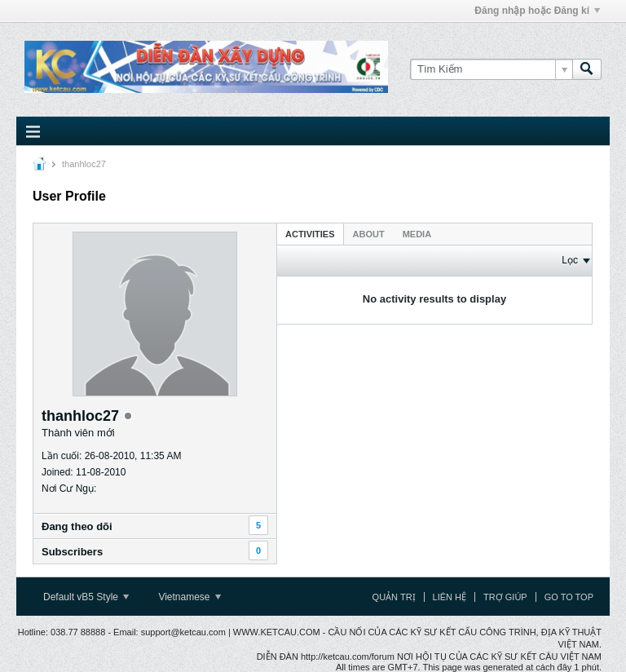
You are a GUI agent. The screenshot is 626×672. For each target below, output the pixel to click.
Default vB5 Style (86, 597)
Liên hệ (450, 597)
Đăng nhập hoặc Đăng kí (537, 11)
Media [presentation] (417, 234)
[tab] (310, 234)
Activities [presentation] (310, 234)
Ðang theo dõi (77, 526)
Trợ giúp (505, 597)
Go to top (569, 597)
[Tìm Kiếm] (491, 69)
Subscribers (72, 552)
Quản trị (394, 597)
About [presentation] (369, 234)
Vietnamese (190, 597)
